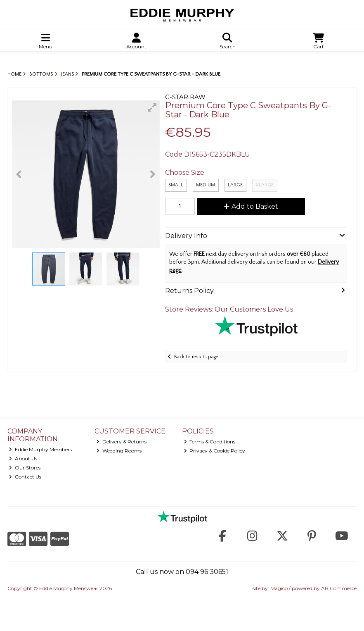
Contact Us (25, 477)
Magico (279, 588)
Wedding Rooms (119, 451)
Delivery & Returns (121, 442)
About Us (23, 458)
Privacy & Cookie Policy (215, 451)
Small (176, 185)
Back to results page (196, 357)
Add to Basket (251, 206)
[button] (152, 107)
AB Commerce (339, 588)
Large (235, 185)
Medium (206, 185)
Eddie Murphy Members (40, 449)
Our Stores (25, 468)
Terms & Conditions (210, 442)
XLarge (265, 185)
